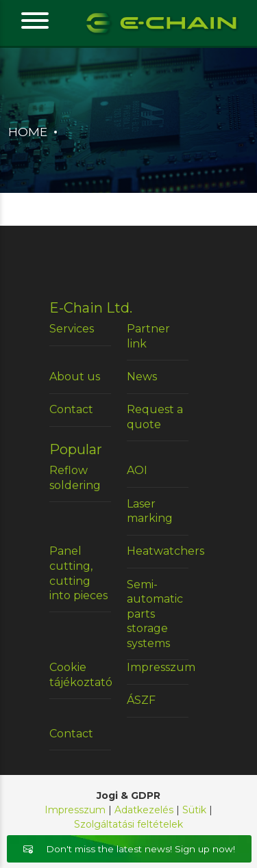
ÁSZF (141, 700)
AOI (137, 470)
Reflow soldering (75, 478)
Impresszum (158, 667)
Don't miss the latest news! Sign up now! (129, 849)
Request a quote (155, 417)
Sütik (194, 810)
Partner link (148, 336)
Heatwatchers (158, 551)
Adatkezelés (144, 810)
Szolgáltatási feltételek (128, 824)
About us (75, 377)
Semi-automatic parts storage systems (155, 614)
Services (72, 329)
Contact (71, 409)
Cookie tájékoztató (80, 675)
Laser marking (150, 511)
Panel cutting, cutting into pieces (78, 573)
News (142, 377)
